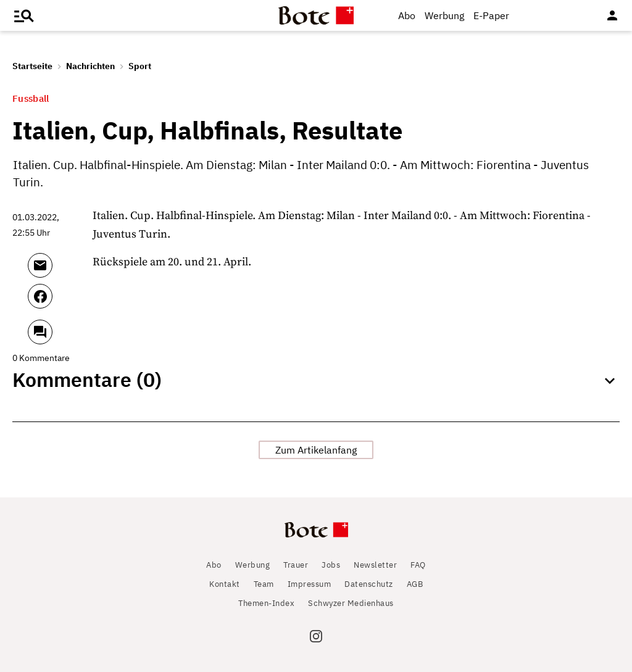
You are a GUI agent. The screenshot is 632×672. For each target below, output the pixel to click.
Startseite (32, 66)
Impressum (310, 584)
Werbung (444, 15)
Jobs (331, 565)
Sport (140, 66)
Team (264, 584)
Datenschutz (369, 584)
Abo (407, 15)
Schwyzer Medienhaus (351, 603)
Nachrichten (90, 66)
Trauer (296, 565)
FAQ (418, 565)
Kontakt (225, 584)
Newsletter (375, 565)
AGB (415, 584)
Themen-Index (266, 603)
